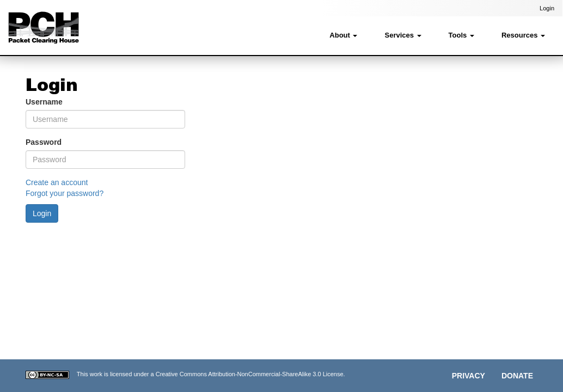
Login (547, 8)
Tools (461, 35)
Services (403, 35)
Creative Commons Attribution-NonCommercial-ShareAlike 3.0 (238, 374)
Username (44, 102)
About (343, 35)
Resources (523, 35)
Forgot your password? (65, 193)
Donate (517, 376)
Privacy (469, 376)
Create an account (57, 182)
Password (44, 142)
